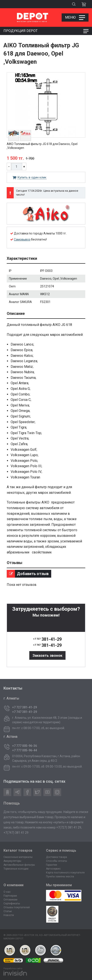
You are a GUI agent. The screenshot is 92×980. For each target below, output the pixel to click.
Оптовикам (10, 900)
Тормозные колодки (16, 869)
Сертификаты (12, 904)
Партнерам (10, 896)
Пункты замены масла (60, 876)
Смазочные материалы (18, 857)
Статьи (8, 911)
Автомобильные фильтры (19, 865)
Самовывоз (22, 239)
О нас (7, 892)
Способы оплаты (57, 861)
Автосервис (53, 869)
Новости (9, 915)
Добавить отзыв (28, 574)
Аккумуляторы (12, 861)
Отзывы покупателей (17, 907)
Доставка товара (57, 857)
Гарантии (52, 865)
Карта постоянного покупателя (65, 873)
